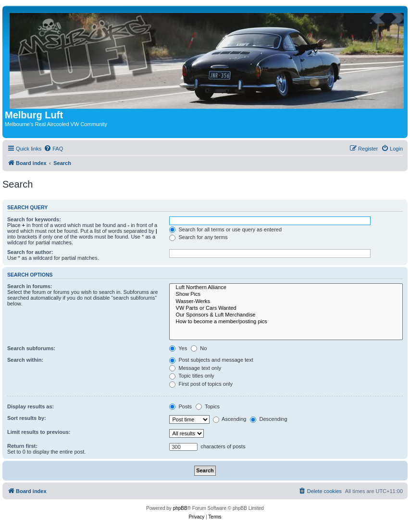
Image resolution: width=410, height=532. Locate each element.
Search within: (25, 360)
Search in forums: (30, 286)
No (199, 348)
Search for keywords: (34, 219)
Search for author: (30, 252)
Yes (178, 348)
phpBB (180, 508)
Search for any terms (198, 237)
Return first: (22, 446)
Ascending (230, 419)
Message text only (195, 368)
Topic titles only (192, 376)
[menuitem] (53, 149)
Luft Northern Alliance (286, 288)
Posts (180, 406)
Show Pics (286, 294)
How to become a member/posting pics (286, 322)
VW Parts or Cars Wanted (286, 308)
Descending (268, 419)
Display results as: (31, 406)
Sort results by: (27, 418)
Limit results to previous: (39, 432)
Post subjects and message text (211, 360)
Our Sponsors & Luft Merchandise (286, 315)
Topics (208, 406)
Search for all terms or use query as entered (225, 229)
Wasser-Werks (286, 302)
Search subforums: (31, 348)
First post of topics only (201, 384)
